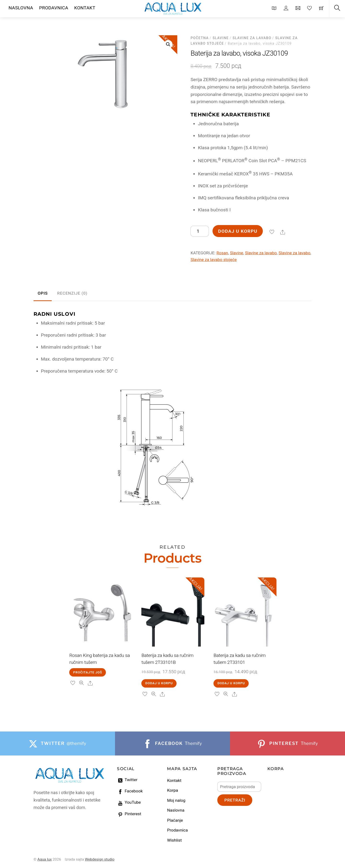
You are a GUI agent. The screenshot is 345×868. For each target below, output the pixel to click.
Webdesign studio (100, 859)
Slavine (221, 38)
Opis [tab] (43, 293)
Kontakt (174, 780)
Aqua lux (45, 859)
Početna (200, 38)
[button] (168, 44)
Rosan (222, 253)
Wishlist (174, 840)
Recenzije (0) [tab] (72, 293)
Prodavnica (177, 830)
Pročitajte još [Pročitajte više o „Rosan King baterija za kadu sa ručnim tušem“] (88, 672)
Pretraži (235, 800)
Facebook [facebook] (130, 791)
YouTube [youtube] (129, 802)
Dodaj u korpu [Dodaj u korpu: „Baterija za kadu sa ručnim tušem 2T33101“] (231, 683)
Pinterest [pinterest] (129, 814)
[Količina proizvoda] (200, 231)
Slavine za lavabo (252, 38)
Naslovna (176, 810)
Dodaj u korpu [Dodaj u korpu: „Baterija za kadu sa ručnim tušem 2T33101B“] (159, 683)
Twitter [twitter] (127, 780)
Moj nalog (176, 800)
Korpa (172, 790)
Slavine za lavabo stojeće (214, 260)
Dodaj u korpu (238, 231)
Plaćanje (175, 820)
